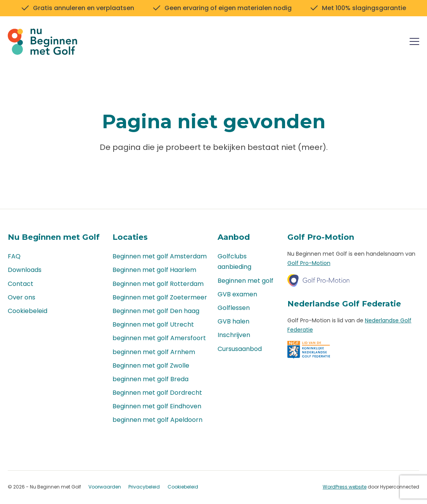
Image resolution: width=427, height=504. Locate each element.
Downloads (25, 270)
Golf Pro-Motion (309, 263)
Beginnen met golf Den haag (156, 311)
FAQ (14, 257)
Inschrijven (234, 335)
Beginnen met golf (245, 281)
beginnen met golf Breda (150, 379)
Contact (21, 284)
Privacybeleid (144, 487)
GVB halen (233, 321)
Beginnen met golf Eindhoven (157, 407)
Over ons (22, 297)
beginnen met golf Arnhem (154, 352)
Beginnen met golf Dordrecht (157, 393)
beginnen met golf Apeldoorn (157, 420)
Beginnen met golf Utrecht (153, 324)
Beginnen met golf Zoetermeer (160, 297)
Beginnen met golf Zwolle (151, 366)
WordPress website (345, 487)
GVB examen (237, 294)
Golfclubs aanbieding (234, 262)
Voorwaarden (105, 487)
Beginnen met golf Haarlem (154, 270)
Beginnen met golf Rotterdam (158, 284)
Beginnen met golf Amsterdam (160, 257)
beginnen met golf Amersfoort (159, 338)
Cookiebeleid (28, 311)
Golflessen (234, 308)
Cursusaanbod (240, 349)
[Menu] (414, 43)
